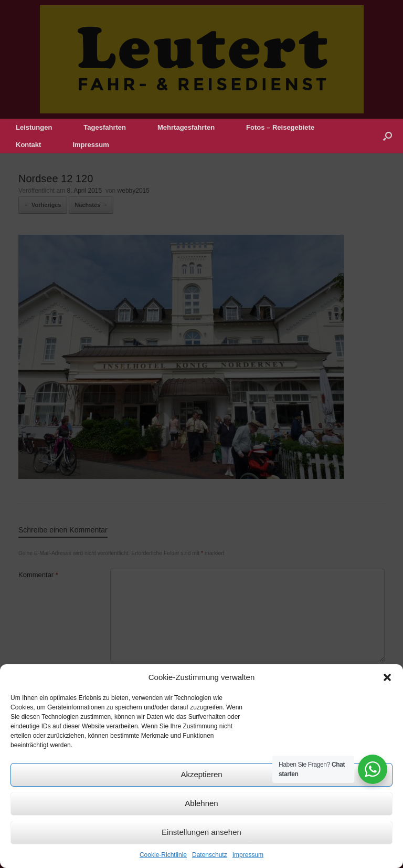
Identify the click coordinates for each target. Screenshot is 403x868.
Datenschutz (210, 855)
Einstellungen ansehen (201, 832)
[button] (387, 677)
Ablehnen (201, 803)
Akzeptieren (201, 774)
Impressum (248, 855)
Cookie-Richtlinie (163, 855)
